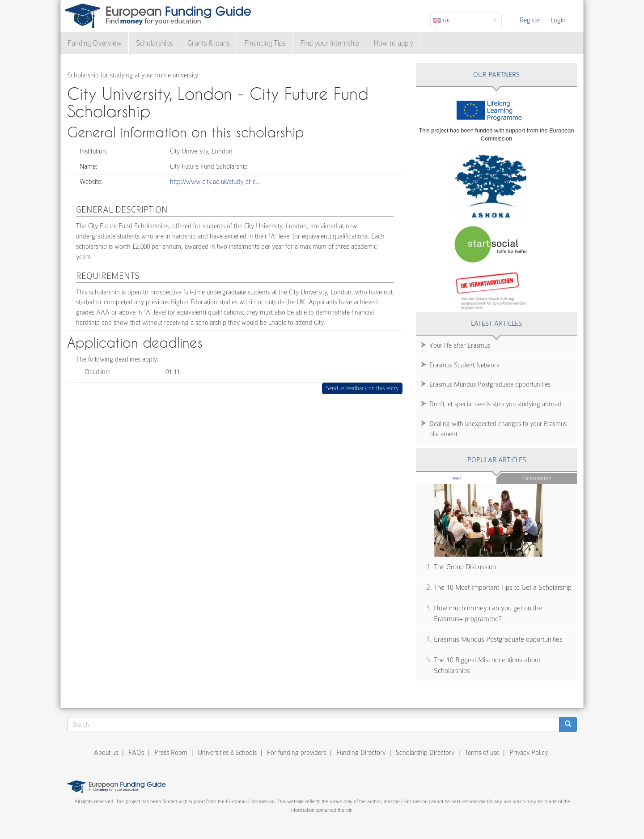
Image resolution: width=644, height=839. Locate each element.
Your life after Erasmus (460, 345)
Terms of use (482, 753)
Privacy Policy (529, 753)
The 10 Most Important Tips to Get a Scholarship (503, 588)
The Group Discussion (465, 567)
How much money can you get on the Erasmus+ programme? (488, 614)
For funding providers (297, 753)
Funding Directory (361, 753)
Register (531, 20)
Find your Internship (330, 43)
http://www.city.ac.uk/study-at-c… (215, 182)
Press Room (171, 753)
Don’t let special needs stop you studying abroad (495, 404)
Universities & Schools (227, 753)
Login (558, 20)
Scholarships (155, 43)
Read (470, 478)
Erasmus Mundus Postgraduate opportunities (490, 384)
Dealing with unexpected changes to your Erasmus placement (498, 429)
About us (106, 753)
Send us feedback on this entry (362, 388)
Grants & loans (209, 43)
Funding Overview (95, 43)
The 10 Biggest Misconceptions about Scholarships (487, 666)
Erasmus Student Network (464, 365)
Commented (537, 478)
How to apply (393, 43)
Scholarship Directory (425, 753)
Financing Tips (265, 43)
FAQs (136, 753)
